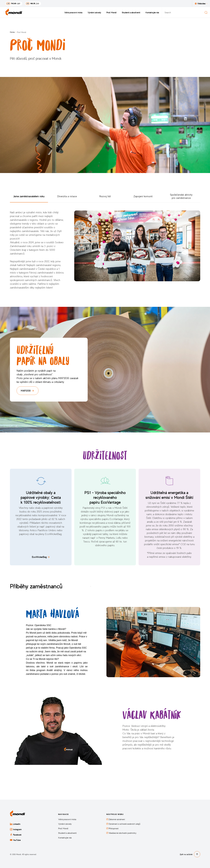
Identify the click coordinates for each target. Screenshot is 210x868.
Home (12, 32)
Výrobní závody (94, 12)
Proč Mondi (111, 12)
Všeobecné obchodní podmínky (121, 833)
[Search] (206, 12)
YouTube (15, 840)
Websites (201, 3)
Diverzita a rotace (67, 196)
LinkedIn (15, 824)
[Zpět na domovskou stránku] (14, 12)
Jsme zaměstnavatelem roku (29, 196)
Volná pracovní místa (73, 12)
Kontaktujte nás (152, 12)
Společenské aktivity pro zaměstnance (181, 196)
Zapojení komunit (143, 196)
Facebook (16, 835)
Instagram (16, 829)
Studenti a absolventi (131, 12)
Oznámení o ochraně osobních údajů (123, 824)
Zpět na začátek (190, 854)
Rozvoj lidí (105, 196)
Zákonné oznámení (116, 819)
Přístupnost (112, 828)
